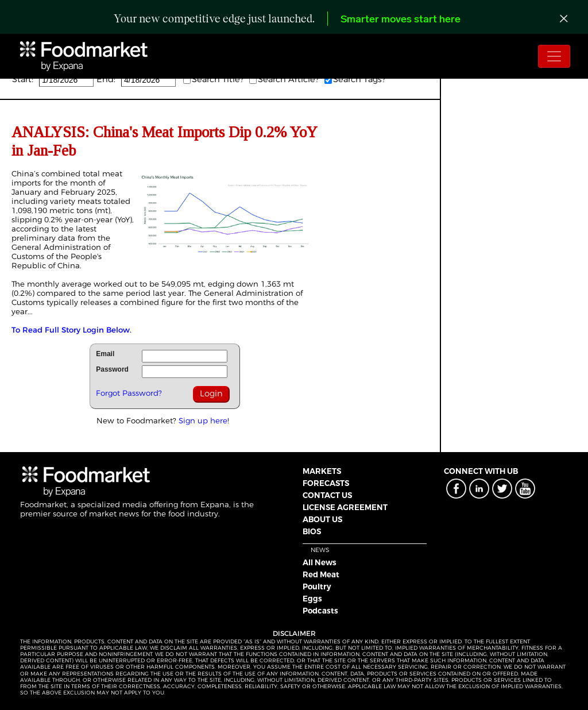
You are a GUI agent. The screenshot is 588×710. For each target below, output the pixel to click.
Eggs (312, 599)
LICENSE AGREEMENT (345, 507)
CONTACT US (327, 495)
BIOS (312, 531)
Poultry (317, 586)
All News (320, 562)
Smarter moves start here (401, 20)
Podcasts (320, 611)
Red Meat (321, 574)
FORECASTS (326, 483)
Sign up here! (204, 420)
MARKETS (322, 471)
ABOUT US (322, 519)
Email (105, 354)
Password (112, 369)
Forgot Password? (129, 393)
